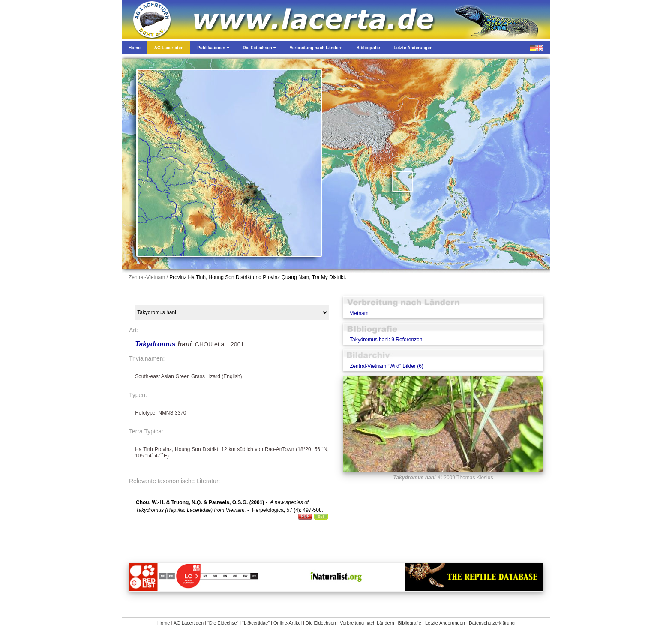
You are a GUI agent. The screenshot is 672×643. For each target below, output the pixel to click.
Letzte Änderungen (445, 623)
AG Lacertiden (189, 623)
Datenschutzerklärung (492, 623)
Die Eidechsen (321, 623)
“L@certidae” (256, 623)
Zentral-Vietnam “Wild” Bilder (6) (387, 366)
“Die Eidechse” (223, 623)
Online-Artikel (288, 623)
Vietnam (359, 313)
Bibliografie (410, 623)
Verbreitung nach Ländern (367, 623)
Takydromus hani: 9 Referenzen (386, 340)
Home (163, 623)
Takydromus (156, 344)
